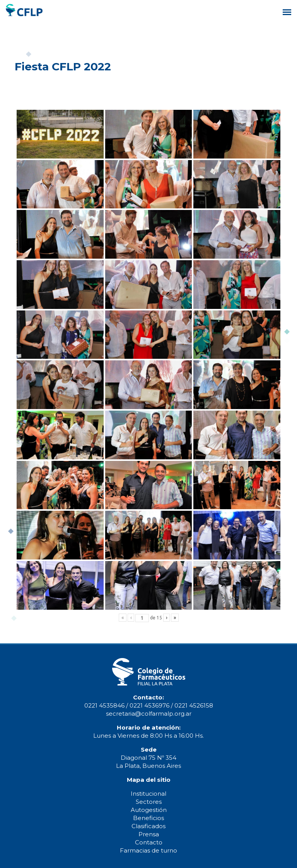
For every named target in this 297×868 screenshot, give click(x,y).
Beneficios (148, 818)
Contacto (149, 842)
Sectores (149, 802)
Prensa (149, 834)
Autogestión (149, 810)
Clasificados (148, 826)
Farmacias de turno (148, 850)
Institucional (148, 794)
